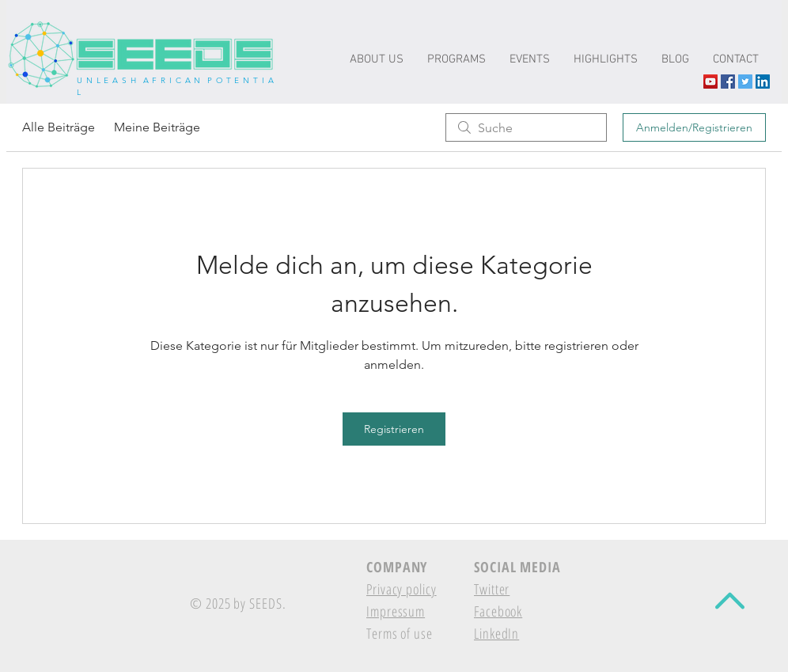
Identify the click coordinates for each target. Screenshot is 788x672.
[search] (526, 127)
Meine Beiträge (157, 127)
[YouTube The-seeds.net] (710, 82)
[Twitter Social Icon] (745, 82)
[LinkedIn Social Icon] (763, 82)
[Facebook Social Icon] (728, 82)
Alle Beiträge (59, 127)
